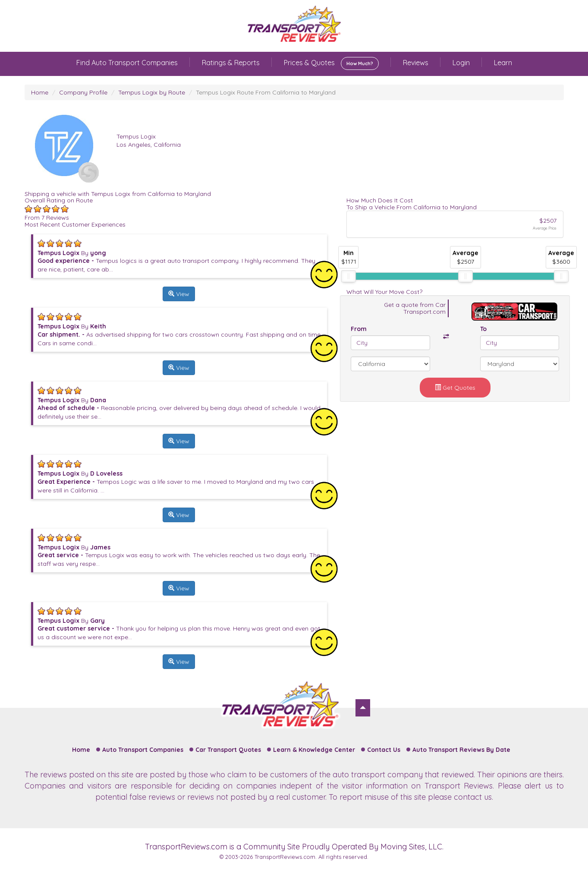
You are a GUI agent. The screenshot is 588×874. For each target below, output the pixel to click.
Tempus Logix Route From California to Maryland (266, 92)
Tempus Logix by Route (152, 92)
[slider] (349, 276)
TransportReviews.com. (286, 857)
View (179, 294)
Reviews (416, 63)
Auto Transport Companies (143, 750)
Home (40, 92)
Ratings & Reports (231, 63)
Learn (503, 63)
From (359, 329)
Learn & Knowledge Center (314, 750)
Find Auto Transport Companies (127, 63)
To (483, 329)
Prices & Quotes (331, 63)
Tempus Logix (136, 136)
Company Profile (83, 92)
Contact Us (384, 750)
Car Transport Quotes (228, 750)
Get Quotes (455, 388)
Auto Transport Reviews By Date (461, 750)
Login (461, 63)
